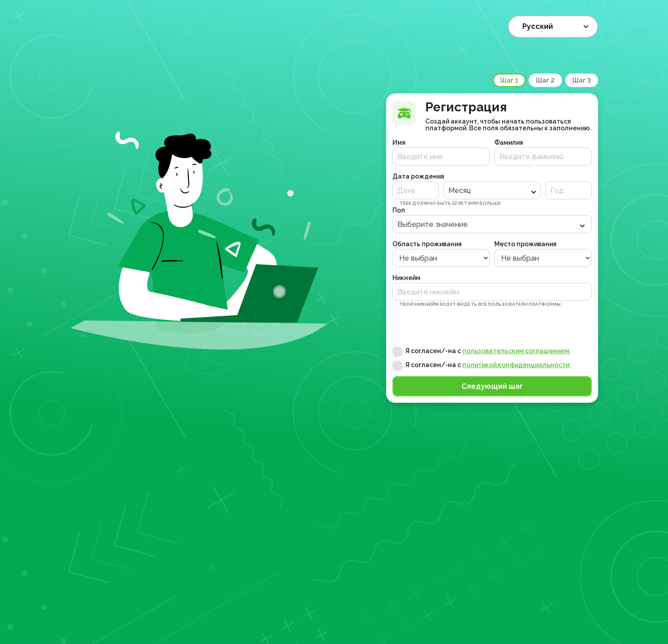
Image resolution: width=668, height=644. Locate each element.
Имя (399, 143)
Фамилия (509, 143)
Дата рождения (418, 176)
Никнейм (406, 278)
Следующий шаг (492, 386)
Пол (399, 210)
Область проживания (427, 244)
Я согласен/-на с (488, 351)
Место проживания (525, 244)
